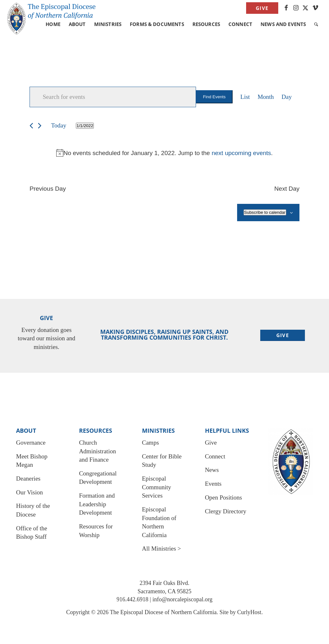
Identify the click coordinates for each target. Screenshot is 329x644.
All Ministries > (162, 548)
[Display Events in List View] (245, 97)
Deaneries (28, 479)
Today (59, 125)
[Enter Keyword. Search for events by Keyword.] (113, 97)
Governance (31, 443)
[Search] (316, 24)
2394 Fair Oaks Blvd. (165, 583)
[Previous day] (31, 126)
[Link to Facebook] (286, 8)
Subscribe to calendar (265, 212)
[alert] (164, 153)
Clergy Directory (226, 511)
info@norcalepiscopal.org (182, 599)
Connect (215, 456)
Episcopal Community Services (157, 487)
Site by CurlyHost (240, 612)
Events (213, 484)
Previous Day (48, 189)
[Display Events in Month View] (266, 97)
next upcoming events (241, 153)
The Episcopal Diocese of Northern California (163, 612)
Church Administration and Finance (98, 451)
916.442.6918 (133, 599)
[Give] (283, 335)
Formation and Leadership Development (97, 504)
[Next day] (40, 126)
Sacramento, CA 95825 (164, 591)
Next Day (287, 189)
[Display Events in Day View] (287, 97)
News (212, 470)
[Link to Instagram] (296, 8)
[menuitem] (260, 8)
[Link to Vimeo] (316, 8)
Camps (151, 443)
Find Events (214, 97)
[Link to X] (306, 8)
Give (262, 8)
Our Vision (30, 492)
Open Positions (224, 497)
